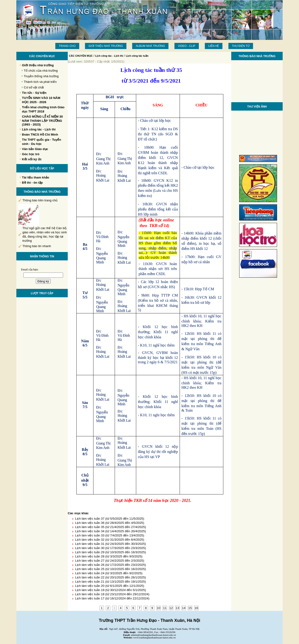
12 (171, 608)
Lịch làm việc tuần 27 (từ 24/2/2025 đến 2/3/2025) (110, 561)
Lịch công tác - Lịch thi (109, 56)
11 (165, 608)
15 (190, 608)
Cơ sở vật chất (34, 87)
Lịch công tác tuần (137, 56)
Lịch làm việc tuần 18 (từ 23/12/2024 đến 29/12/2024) (112, 594)
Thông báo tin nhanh (37, 246)
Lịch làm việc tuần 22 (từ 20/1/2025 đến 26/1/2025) (110, 577)
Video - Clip (187, 46)
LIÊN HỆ (214, 46)
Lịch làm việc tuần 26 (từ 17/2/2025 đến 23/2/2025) (110, 565)
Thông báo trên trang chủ (40, 200)
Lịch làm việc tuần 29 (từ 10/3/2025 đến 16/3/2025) (110, 552)
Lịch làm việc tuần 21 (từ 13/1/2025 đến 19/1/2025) (110, 582)
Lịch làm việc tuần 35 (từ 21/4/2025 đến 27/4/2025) (110, 527)
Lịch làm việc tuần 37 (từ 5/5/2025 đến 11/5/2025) (110, 519)
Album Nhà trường (150, 46)
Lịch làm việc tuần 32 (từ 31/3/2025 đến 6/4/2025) (110, 540)
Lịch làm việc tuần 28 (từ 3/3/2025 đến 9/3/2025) (109, 556)
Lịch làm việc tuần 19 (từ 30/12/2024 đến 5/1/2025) (110, 590)
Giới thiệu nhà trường (106, 46)
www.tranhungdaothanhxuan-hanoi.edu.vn (155, 638)
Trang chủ (67, 46)
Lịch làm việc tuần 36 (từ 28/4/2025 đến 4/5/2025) (110, 523)
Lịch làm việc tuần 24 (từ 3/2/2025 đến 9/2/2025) (109, 573)
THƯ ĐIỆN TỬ (241, 46)
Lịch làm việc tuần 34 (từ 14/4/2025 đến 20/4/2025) (110, 531)
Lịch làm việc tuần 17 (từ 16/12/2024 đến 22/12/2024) (112, 598)
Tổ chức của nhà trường (41, 71)
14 (184, 608)
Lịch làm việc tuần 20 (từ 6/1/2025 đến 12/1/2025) (110, 586)
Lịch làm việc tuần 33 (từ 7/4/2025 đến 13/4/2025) (110, 535)
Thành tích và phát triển (40, 82)
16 (196, 608)
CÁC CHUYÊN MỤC (81, 56)
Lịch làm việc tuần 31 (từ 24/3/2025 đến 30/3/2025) (110, 544)
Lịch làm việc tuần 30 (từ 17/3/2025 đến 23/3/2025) (110, 548)
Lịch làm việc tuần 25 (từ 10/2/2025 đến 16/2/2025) (110, 569)
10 (158, 608)
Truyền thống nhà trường (41, 76)
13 (177, 608)
